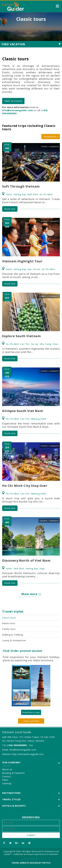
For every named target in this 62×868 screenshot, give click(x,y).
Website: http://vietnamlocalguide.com (23, 754)
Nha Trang (45, 344)
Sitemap (7, 783)
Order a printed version (31, 722)
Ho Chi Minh (46, 194)
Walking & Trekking (13, 635)
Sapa (42, 568)
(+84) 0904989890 (17, 745)
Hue (30, 269)
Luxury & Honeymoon (14, 640)
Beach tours (9, 623)
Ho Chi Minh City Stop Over (25, 486)
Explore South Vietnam (21, 336)
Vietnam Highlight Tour (22, 261)
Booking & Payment (13, 773)
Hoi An (37, 269)
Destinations (51, 136)
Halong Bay (20, 194)
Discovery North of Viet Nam (26, 560)
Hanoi (9, 194)
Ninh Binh (33, 194)
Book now (10, 209)
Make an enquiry (13, 101)
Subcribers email (31, 817)
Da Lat (35, 344)
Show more (31, 594)
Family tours (9, 629)
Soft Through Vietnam (21, 186)
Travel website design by (26, 863)
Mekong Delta (39, 419)
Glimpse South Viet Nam (23, 411)
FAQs (5, 780)
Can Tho (25, 344)
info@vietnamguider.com (23, 750)
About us (7, 769)
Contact (7, 776)
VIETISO (46, 863)
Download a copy (31, 712)
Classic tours (9, 618)
